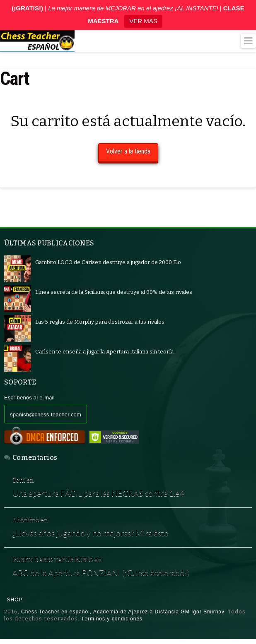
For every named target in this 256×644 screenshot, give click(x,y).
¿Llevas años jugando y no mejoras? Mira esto (91, 533)
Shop (15, 600)
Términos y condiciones (112, 619)
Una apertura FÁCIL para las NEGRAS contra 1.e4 (99, 493)
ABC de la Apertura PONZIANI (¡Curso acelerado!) (101, 573)
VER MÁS (143, 21)
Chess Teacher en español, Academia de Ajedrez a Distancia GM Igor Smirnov (123, 612)
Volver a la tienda (128, 151)
